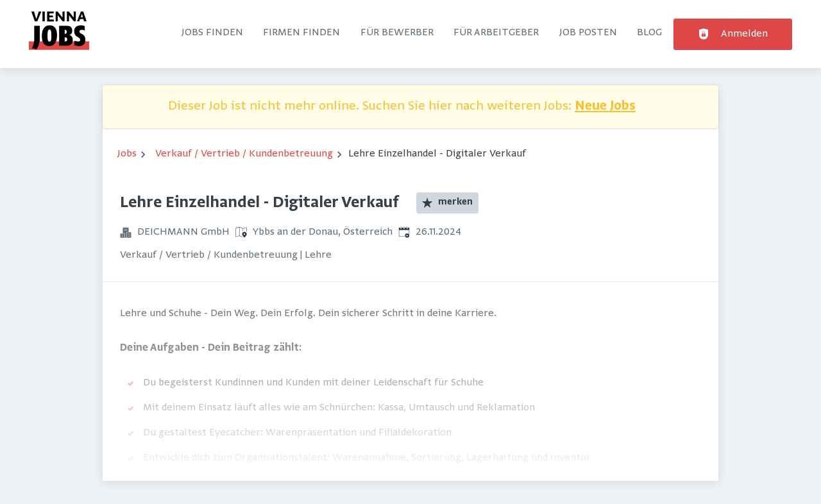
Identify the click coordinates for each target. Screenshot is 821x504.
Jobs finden (212, 33)
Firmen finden (301, 33)
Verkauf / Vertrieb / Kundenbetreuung (244, 154)
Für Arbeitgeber (496, 33)
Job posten (588, 33)
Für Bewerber (397, 33)
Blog (649, 33)
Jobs (127, 154)
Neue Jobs (605, 107)
